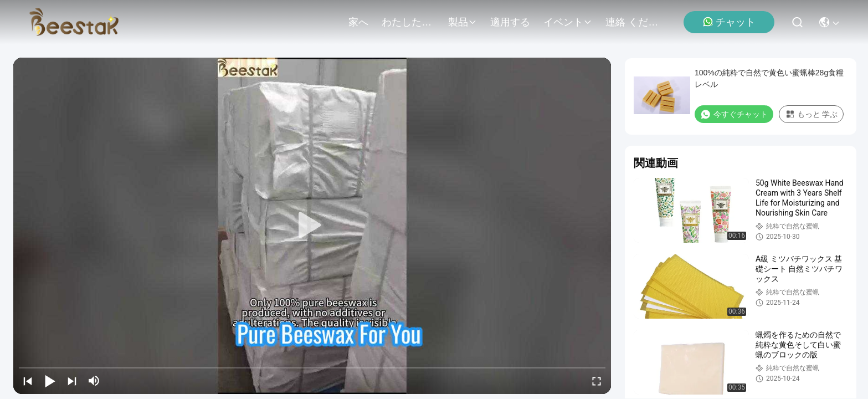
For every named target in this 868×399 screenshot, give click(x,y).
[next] (72, 381)
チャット (729, 22)
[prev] (28, 381)
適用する (510, 22)
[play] (312, 226)
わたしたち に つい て (408, 22)
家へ (358, 22)
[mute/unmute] (94, 381)
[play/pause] (50, 381)
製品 (463, 22)
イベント (568, 22)
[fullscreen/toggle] (597, 381)
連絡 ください (632, 22)
